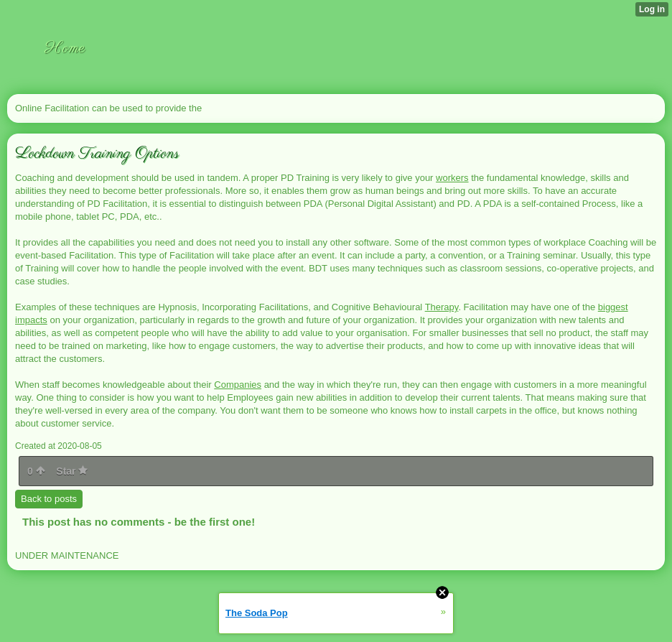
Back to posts (49, 499)
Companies (238, 385)
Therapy (442, 307)
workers (452, 178)
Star (72, 471)
